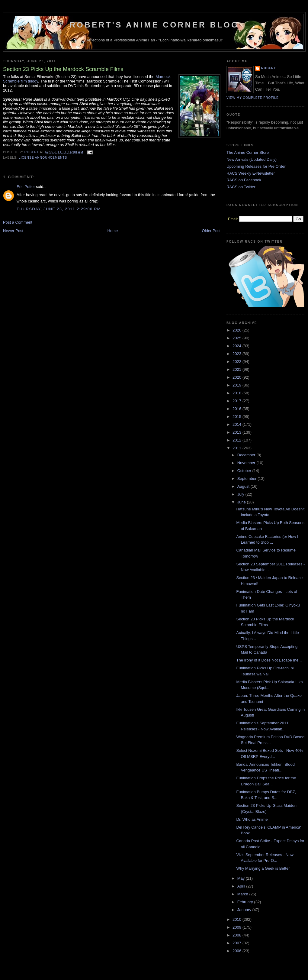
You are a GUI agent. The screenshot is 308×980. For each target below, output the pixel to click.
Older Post (211, 231)
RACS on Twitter (241, 187)
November (247, 463)
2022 (237, 362)
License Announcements (43, 158)
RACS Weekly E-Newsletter (251, 173)
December (247, 455)
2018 (237, 393)
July (241, 494)
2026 (237, 330)
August (244, 486)
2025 (237, 338)
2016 (237, 409)
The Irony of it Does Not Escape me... (269, 660)
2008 (237, 935)
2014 (237, 424)
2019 (237, 385)
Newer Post (13, 231)
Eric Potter (26, 187)
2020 (237, 377)
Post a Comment (18, 222)
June (242, 502)
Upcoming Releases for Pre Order (256, 166)
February (246, 902)
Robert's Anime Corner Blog (154, 25)
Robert (269, 68)
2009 (237, 927)
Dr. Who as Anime (252, 819)
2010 (237, 919)
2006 (237, 951)
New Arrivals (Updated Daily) (252, 159)
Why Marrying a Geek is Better (263, 868)
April (242, 886)
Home (113, 231)
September (247, 479)
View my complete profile (253, 98)
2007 (237, 943)
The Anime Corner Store (248, 152)
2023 (237, 354)
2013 (237, 432)
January (245, 910)
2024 (237, 346)
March (243, 894)
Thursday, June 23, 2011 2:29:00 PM (59, 209)
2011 (237, 448)
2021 (237, 369)
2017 (237, 401)
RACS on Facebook (244, 180)
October (245, 471)
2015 (237, 417)
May (242, 878)
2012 (237, 440)
